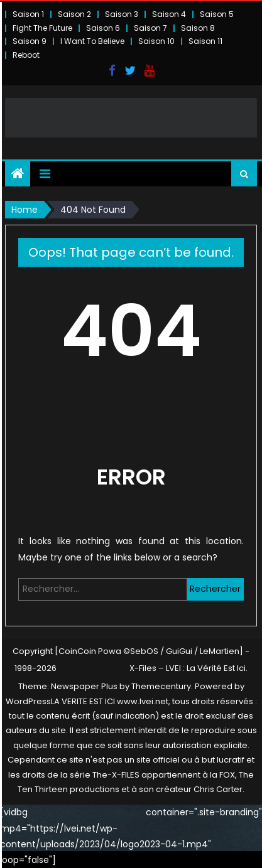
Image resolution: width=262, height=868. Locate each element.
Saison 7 (150, 28)
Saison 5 (217, 14)
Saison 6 (103, 28)
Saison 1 (28, 14)
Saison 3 (122, 14)
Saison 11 (205, 41)
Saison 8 (198, 28)
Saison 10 (156, 41)
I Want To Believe (92, 41)
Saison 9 (30, 41)
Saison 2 (74, 14)
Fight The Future (42, 28)
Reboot (26, 55)
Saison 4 (169, 14)
